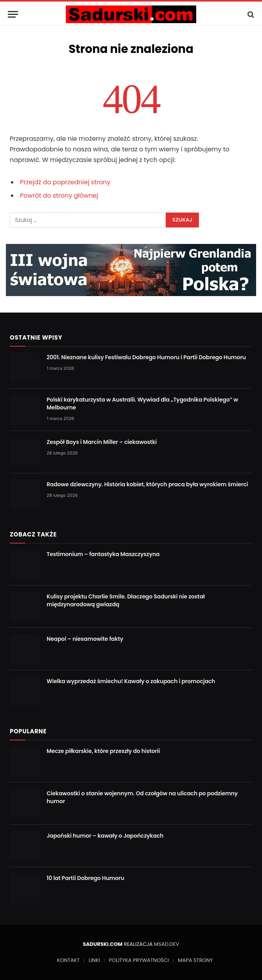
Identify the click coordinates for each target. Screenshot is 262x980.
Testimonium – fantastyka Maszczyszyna (103, 554)
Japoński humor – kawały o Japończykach (105, 836)
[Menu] (13, 14)
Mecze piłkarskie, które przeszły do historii (103, 751)
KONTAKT (69, 960)
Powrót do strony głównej (59, 195)
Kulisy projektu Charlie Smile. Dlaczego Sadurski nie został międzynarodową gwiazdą (126, 600)
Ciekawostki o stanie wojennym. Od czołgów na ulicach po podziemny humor (142, 797)
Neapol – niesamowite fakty (85, 639)
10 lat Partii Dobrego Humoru (85, 878)
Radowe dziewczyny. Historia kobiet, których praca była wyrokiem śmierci (147, 484)
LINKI (94, 960)
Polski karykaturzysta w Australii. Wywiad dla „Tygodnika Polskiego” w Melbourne (142, 404)
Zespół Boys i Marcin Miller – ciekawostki (102, 442)
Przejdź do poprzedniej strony (65, 182)
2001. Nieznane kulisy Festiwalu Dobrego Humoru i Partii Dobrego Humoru (146, 357)
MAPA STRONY (195, 960)
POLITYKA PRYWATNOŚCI (139, 960)
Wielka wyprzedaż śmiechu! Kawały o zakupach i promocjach (131, 681)
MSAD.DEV (166, 944)
